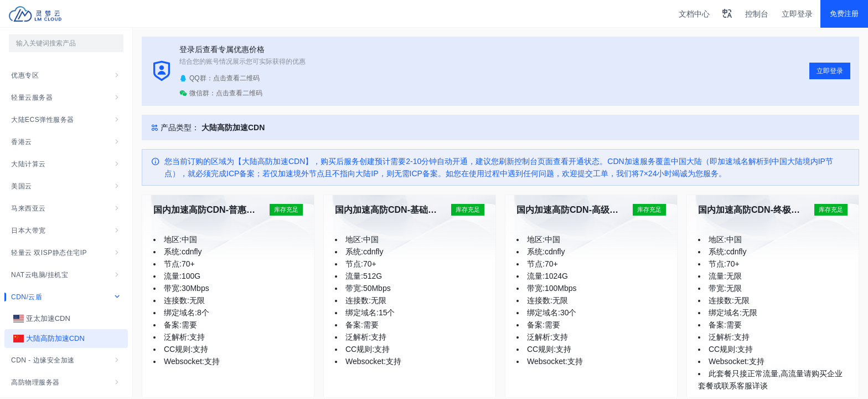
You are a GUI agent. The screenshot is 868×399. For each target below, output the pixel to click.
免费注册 (844, 14)
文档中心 (694, 14)
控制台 (757, 14)
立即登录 (797, 14)
